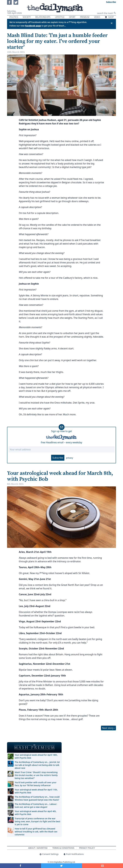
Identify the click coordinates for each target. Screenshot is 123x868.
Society (27, 17)
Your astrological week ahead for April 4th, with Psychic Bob (36, 813)
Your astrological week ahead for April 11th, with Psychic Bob (36, 791)
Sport (72, 17)
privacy (70, 458)
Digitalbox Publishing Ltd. (65, 862)
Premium (85, 17)
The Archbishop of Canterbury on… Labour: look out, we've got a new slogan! (36, 806)
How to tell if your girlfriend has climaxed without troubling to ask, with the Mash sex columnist (36, 832)
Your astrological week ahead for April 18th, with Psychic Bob (36, 756)
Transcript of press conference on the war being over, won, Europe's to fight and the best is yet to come (37, 821)
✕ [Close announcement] (112, 23)
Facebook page (33, 26)
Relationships (43, 17)
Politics (14, 17)
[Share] (102, 866)
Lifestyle (60, 17)
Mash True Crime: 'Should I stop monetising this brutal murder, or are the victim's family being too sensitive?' (36, 775)
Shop (109, 17)
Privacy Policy (87, 848)
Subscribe (58, 458)
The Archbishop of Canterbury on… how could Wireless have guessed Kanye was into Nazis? (37, 798)
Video (97, 17)
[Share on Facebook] (20, 866)
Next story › (108, 728)
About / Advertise (38, 848)
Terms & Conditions (63, 848)
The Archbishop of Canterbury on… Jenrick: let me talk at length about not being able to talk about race (37, 765)
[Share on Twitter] (61, 866)
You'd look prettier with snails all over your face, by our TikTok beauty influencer (36, 784)
